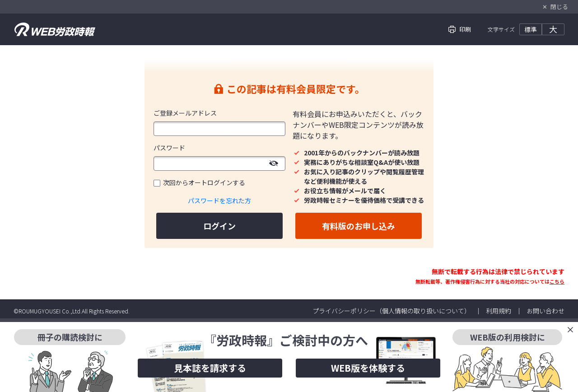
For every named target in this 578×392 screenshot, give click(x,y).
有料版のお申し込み (359, 226)
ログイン (219, 226)
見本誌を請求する (210, 368)
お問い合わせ (545, 311)
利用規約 (499, 311)
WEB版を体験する (368, 368)
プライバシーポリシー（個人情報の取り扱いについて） (392, 311)
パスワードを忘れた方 (219, 201)
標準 (531, 29)
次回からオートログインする (204, 182)
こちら (557, 281)
